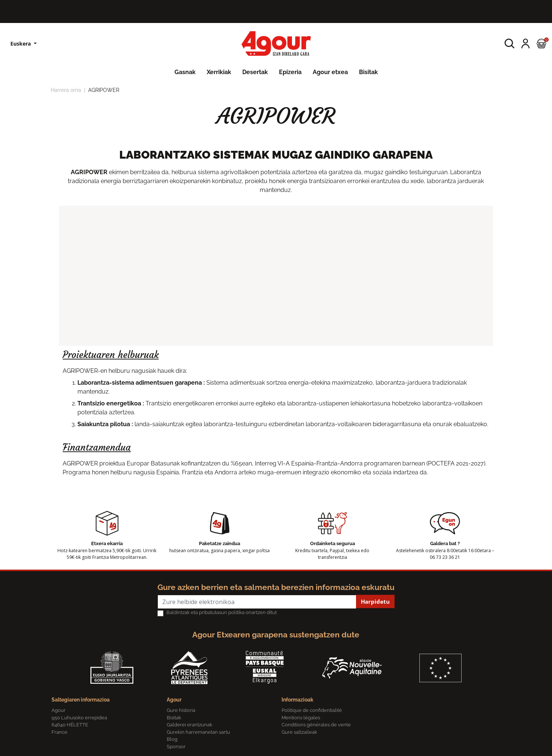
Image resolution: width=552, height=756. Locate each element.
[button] (510, 44)
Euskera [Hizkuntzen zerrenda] (21, 44)
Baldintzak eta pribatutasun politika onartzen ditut (222, 612)
